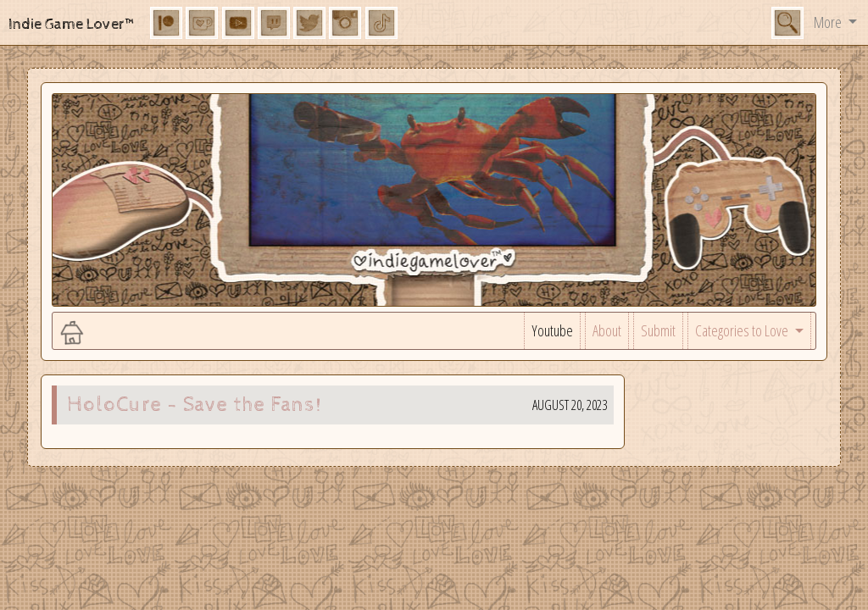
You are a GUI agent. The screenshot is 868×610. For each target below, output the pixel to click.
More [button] (829, 22)
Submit (658, 330)
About (607, 330)
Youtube (552, 330)
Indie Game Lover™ (72, 24)
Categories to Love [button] (743, 330)
